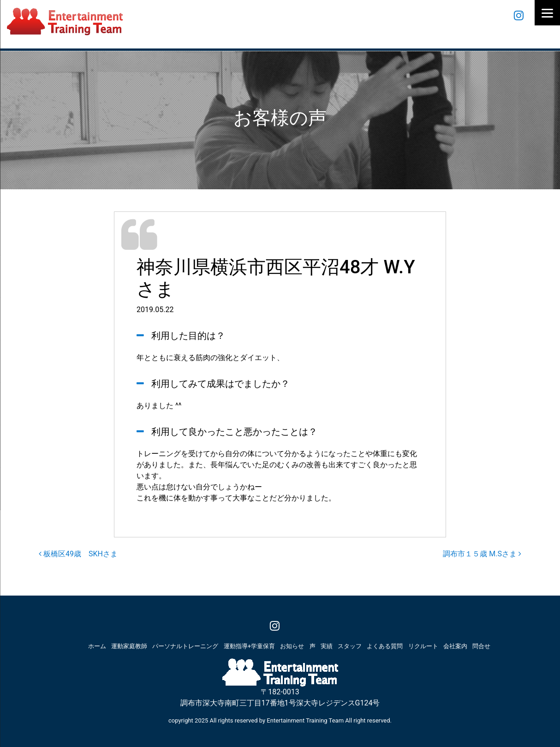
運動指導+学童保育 (249, 646)
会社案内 (455, 646)
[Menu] (547, 13)
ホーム (97, 646)
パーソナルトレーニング (185, 646)
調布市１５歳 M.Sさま (482, 554)
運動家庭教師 (129, 646)
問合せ (481, 646)
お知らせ (292, 646)
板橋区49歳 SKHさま (78, 554)
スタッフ (350, 646)
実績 (327, 646)
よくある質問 (385, 646)
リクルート (423, 646)
